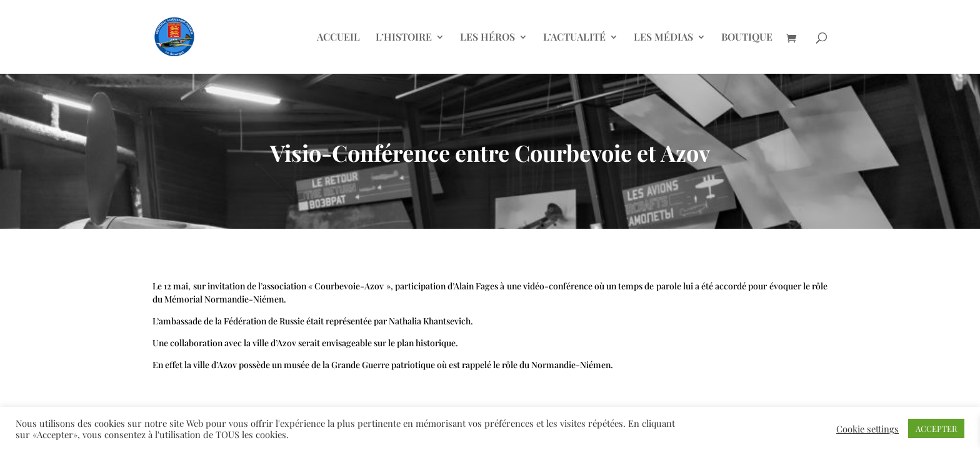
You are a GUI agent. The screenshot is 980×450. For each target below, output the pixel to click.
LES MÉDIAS (663, 38)
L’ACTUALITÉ (574, 38)
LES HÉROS (487, 38)
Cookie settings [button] (867, 429)
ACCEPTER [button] (936, 428)
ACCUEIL (338, 38)
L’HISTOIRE (404, 38)
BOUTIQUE (747, 38)
